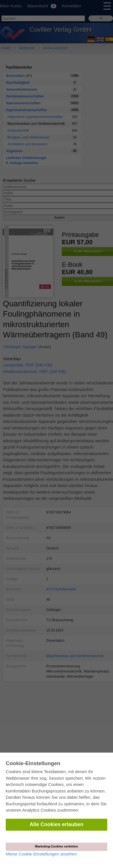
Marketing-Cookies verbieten (56, 846)
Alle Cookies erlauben (56, 824)
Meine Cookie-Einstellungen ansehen (41, 854)
